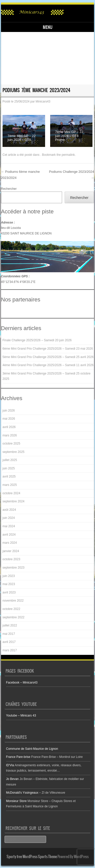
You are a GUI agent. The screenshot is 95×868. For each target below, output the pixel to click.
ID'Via (10, 765)
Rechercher (9, 189)
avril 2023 (9, 592)
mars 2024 (10, 543)
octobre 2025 (11, 444)
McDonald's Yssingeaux (22, 793)
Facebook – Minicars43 (22, 683)
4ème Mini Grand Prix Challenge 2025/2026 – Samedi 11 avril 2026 (48, 365)
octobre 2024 (11, 493)
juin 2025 (9, 468)
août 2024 (9, 510)
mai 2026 (9, 419)
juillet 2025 (10, 460)
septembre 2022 (14, 617)
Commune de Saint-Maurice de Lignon (32, 749)
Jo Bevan (12, 779)
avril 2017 (9, 642)
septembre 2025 (14, 452)
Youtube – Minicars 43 (21, 716)
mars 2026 (10, 435)
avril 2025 (9, 476)
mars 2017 (10, 650)
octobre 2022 (11, 609)
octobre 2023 (11, 559)
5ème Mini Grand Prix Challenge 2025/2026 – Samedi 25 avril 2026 (48, 357)
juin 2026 (9, 411)
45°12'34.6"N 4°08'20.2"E (18, 282)
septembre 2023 (14, 568)
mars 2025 (10, 485)
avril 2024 (9, 535)
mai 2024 (9, 526)
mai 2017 (9, 634)
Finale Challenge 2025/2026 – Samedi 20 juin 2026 (37, 340)
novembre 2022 (13, 601)
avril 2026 (9, 427)
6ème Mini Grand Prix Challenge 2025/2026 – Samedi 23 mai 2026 (48, 349)
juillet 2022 (10, 625)
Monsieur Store (16, 801)
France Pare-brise (18, 757)
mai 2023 (9, 584)
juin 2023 (9, 576)
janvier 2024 (11, 551)
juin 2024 (9, 518)
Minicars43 (43, 101)
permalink (68, 155)
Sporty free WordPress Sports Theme (32, 857)
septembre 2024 (14, 501)
